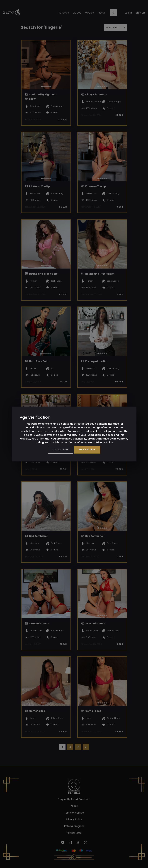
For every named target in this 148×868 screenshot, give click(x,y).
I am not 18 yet (60, 450)
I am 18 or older (88, 450)
